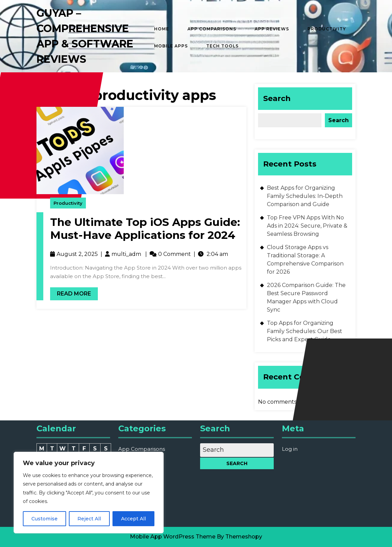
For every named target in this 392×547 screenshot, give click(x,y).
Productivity (327, 29)
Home (162, 29)
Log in (290, 449)
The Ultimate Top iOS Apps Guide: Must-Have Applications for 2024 (145, 228)
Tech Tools (222, 46)
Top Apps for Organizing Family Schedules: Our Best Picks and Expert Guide (305, 331)
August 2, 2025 (77, 254)
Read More (71, 292)
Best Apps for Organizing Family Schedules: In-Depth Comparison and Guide (305, 196)
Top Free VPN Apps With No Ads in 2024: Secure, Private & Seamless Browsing (307, 226)
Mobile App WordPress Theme (173, 537)
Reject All (89, 519)
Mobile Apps (171, 46)
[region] (89, 493)
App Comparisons (212, 29)
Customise (44, 519)
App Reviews (272, 29)
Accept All (133, 519)
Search (277, 98)
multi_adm (126, 254)
